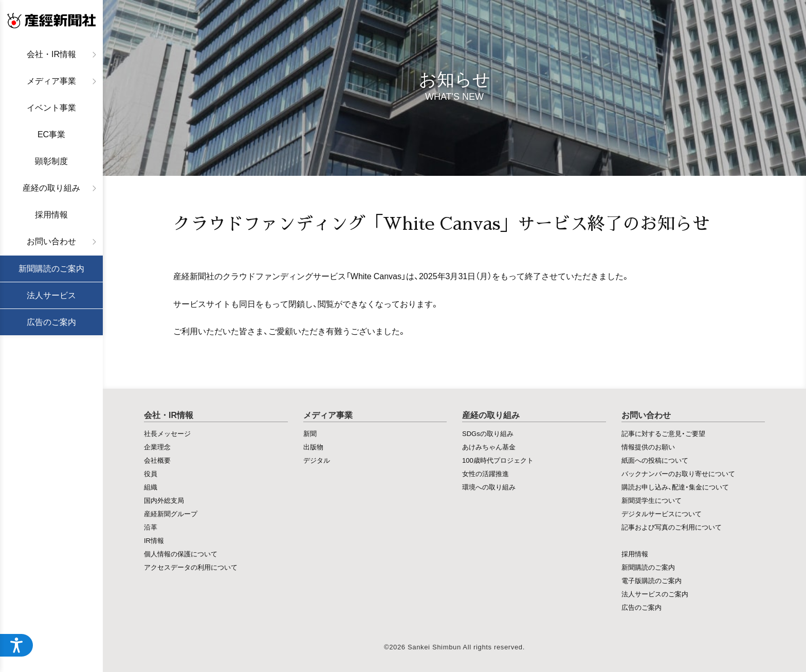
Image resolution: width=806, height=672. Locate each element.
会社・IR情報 (51, 54)
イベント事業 (51, 108)
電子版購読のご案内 (652, 580)
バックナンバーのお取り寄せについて (678, 473)
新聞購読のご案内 (51, 269)
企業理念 (157, 447)
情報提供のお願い (648, 447)
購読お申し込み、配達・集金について (675, 487)
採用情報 (51, 215)
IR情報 (154, 540)
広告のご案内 (51, 322)
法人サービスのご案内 (655, 594)
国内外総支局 (164, 500)
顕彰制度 (51, 161)
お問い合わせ (51, 241)
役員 (151, 473)
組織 (151, 487)
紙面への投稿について (655, 460)
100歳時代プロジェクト (498, 460)
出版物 (313, 447)
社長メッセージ (167, 433)
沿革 (151, 527)
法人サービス (51, 295)
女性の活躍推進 (486, 473)
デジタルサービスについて (662, 513)
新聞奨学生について (652, 500)
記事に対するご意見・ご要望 (663, 433)
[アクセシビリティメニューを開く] (16, 645)
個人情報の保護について (181, 553)
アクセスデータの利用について (191, 567)
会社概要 (157, 460)
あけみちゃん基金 (489, 447)
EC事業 (51, 134)
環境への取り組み (489, 487)
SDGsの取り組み (488, 433)
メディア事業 (51, 81)
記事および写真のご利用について (672, 527)
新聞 (310, 433)
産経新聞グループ (171, 513)
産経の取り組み (51, 188)
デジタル (317, 460)
